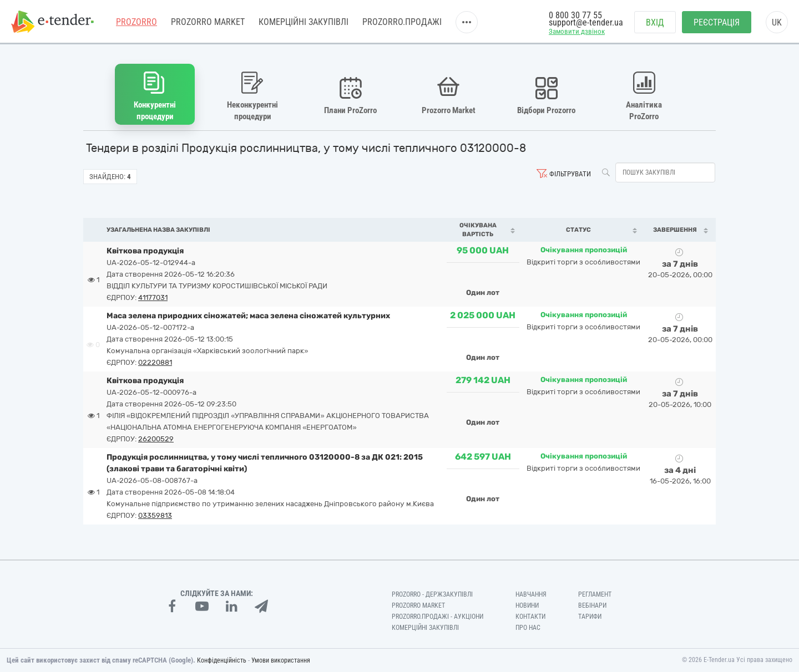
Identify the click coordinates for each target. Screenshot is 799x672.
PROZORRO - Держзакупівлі (432, 594)
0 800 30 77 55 (575, 15)
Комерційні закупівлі (304, 22)
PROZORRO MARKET (208, 22)
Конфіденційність (222, 660)
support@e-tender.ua (586, 22)
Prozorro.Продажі (402, 22)
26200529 (156, 439)
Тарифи (590, 617)
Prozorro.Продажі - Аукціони (438, 617)
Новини (527, 605)
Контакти (530, 617)
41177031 (153, 297)
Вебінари (592, 605)
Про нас (528, 628)
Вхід (655, 22)
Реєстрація (717, 22)
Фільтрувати (570, 174)
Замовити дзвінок (577, 31)
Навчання (531, 594)
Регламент (595, 594)
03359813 (155, 515)
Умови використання (281, 660)
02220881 (155, 362)
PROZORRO (136, 22)
